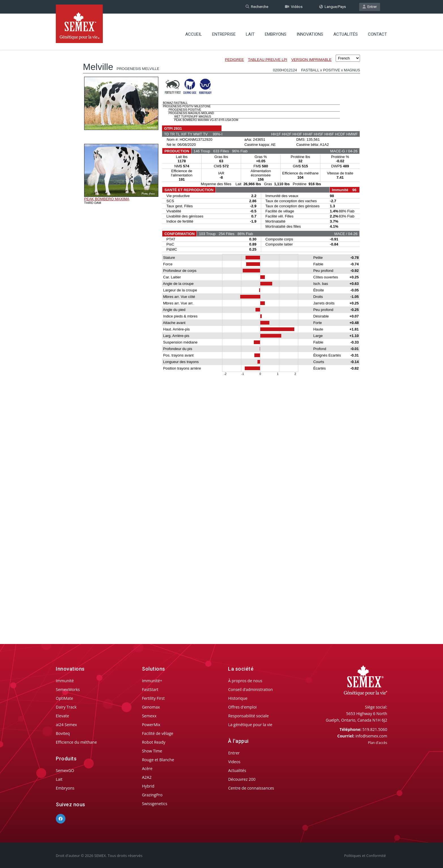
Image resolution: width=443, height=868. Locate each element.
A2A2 (147, 777)
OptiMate (64, 698)
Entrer (370, 7)
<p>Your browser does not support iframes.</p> (221, 334)
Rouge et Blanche (158, 760)
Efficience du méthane (76, 742)
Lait (250, 30)
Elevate (62, 716)
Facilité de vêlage (158, 733)
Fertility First (153, 698)
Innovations (310, 30)
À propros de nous (245, 681)
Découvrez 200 (242, 779)
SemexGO (65, 770)
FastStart (150, 689)
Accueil (194, 30)
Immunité (65, 681)
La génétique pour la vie (250, 725)
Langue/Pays (333, 7)
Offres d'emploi (242, 707)
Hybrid (148, 786)
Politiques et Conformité (365, 856)
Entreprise (224, 30)
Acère (147, 768)
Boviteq (63, 733)
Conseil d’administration (250, 689)
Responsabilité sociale (248, 716)
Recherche (257, 7)
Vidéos (294, 7)
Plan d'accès (378, 743)
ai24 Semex (66, 725)
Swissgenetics (155, 804)
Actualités (346, 30)
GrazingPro (152, 795)
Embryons (276, 30)
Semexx (149, 716)
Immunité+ (152, 681)
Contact (377, 30)
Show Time (152, 751)
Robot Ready (154, 742)
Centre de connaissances (251, 788)
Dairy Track (66, 707)
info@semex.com (371, 736)
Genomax (151, 707)
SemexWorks (68, 689)
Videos (234, 762)
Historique (238, 698)
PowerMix (151, 725)
